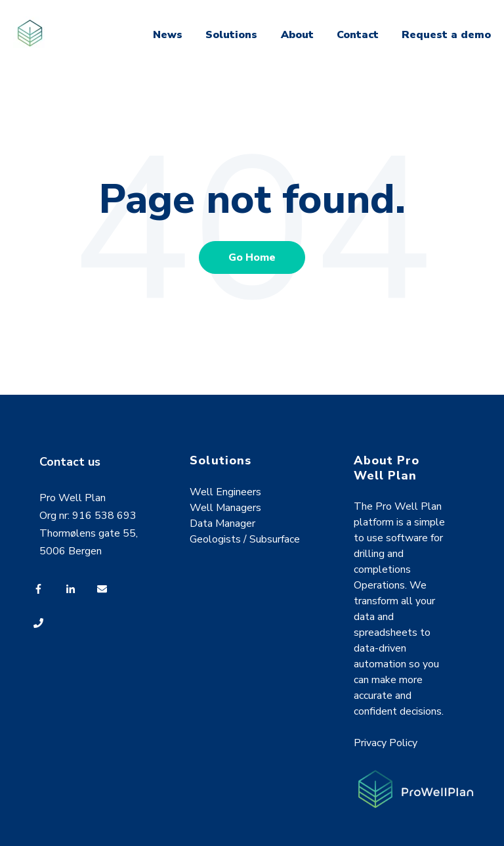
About (297, 35)
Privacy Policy (386, 743)
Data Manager (222, 523)
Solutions (231, 35)
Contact (358, 35)
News (168, 35)
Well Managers (225, 508)
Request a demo (446, 35)
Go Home (252, 257)
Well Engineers (225, 492)
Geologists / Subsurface (245, 539)
